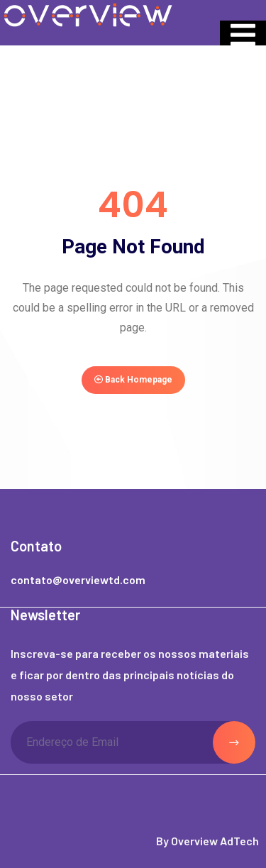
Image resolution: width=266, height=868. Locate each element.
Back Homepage (133, 380)
